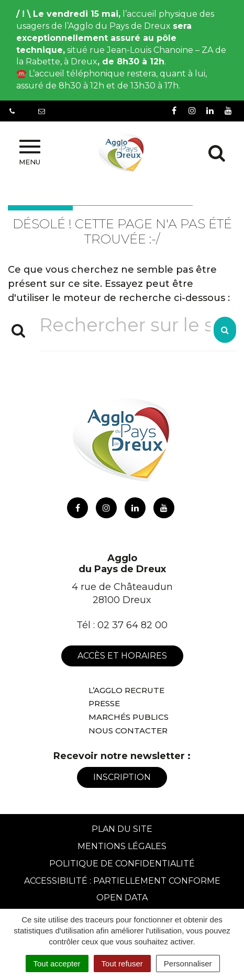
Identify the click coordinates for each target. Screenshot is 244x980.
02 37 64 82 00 (132, 625)
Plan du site (122, 829)
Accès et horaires (122, 656)
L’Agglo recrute (126, 690)
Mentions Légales (122, 846)
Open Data (122, 898)
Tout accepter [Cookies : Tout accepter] (57, 964)
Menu (30, 153)
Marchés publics (129, 717)
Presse (104, 703)
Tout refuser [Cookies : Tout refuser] (122, 964)
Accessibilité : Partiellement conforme (122, 881)
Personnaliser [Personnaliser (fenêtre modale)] (188, 964)
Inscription (122, 777)
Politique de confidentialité (122, 864)
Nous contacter (128, 731)
